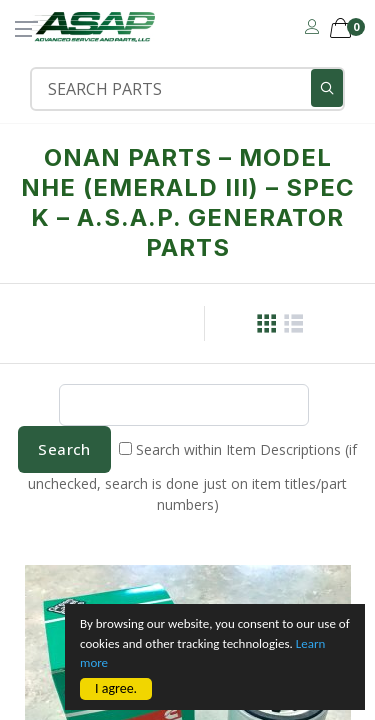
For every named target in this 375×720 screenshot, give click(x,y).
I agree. (116, 688)
